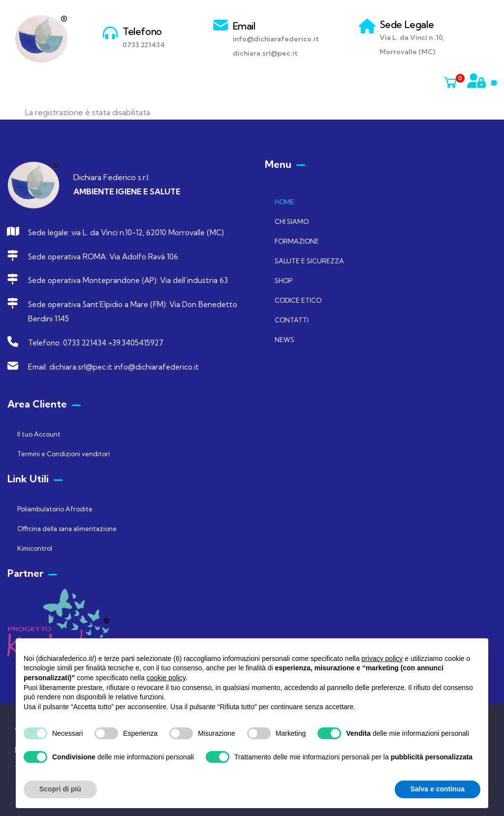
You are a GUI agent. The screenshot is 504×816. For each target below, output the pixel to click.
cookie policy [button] (166, 678)
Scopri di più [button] (60, 789)
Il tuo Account (39, 434)
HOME (284, 202)
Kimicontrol (35, 548)
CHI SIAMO (292, 221)
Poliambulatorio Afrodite (55, 509)
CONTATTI (292, 320)
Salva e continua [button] (438, 789)
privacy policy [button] (382, 659)
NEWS (284, 340)
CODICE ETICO (298, 300)
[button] (494, 83)
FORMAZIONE (297, 241)
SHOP (283, 281)
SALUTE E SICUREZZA (309, 261)
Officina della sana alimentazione (67, 529)
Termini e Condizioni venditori (63, 454)
